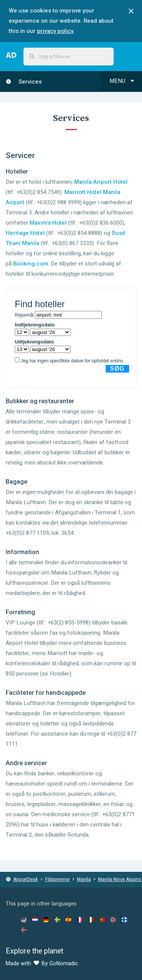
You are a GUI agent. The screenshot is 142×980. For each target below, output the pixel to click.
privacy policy (55, 31)
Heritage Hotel (25, 233)
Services (24, 82)
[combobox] (69, 57)
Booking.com (31, 264)
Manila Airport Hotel (101, 182)
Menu (122, 81)
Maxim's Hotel (48, 223)
